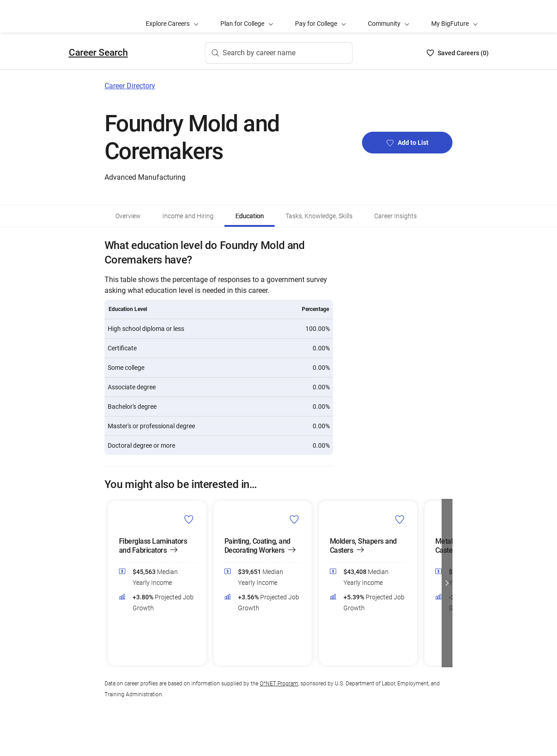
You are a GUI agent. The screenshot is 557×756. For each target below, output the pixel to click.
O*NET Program (279, 684)
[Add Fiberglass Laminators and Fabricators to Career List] (189, 519)
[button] (447, 583)
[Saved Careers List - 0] (458, 53)
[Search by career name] (278, 53)
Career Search (98, 53)
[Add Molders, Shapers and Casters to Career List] (400, 519)
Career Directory (130, 86)
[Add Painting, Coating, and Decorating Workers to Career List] (294, 519)
